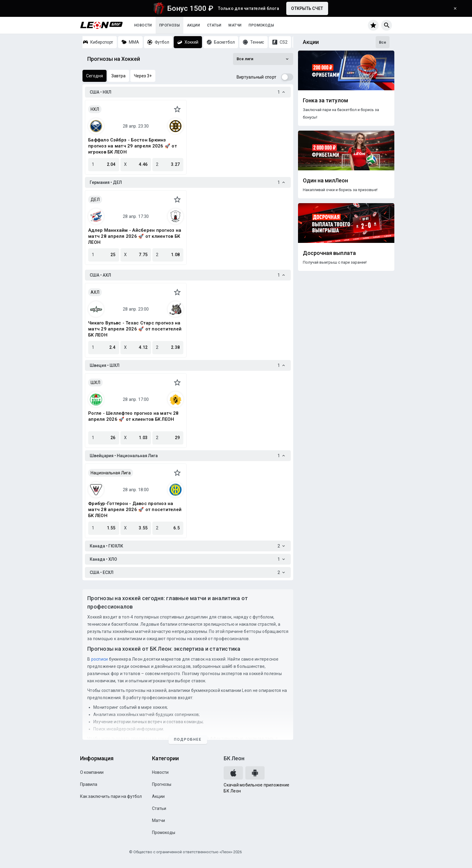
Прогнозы (169, 25)
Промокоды (261, 25)
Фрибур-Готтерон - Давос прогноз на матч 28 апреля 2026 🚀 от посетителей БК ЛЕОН (135, 510)
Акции (193, 25)
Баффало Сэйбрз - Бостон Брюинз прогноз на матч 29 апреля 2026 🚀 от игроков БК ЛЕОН (133, 146)
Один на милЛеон (325, 181)
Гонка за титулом (325, 101)
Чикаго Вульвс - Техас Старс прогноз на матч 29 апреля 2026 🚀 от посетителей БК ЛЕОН (135, 329)
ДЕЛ (95, 200)
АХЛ (95, 292)
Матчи (235, 25)
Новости (143, 25)
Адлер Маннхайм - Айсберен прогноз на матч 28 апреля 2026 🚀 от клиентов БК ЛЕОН (135, 236)
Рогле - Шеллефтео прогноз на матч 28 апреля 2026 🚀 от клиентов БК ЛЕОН (133, 416)
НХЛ (95, 109)
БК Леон (234, 758)
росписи (100, 659)
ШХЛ (95, 383)
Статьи (214, 25)
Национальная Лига (111, 473)
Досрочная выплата (329, 253)
